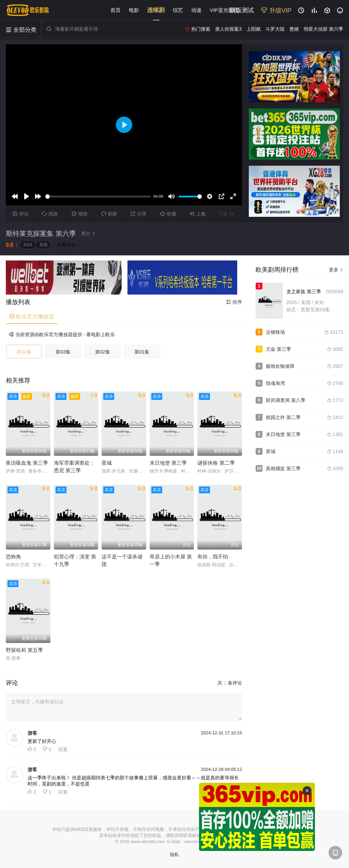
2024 (28, 245)
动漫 (196, 10)
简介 (89, 234)
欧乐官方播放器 (32, 317)
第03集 (63, 352)
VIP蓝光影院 (224, 10)
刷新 (109, 214)
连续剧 (156, 10)
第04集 (24, 352)
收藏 (168, 214)
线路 (50, 214)
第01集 (142, 352)
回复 (63, 749)
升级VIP (276, 11)
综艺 (178, 10)
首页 (116, 10)
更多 (336, 270)
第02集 (103, 352)
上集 (198, 214)
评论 (21, 214)
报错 (80, 214)
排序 (234, 302)
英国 (43, 245)
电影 (134, 10)
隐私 (174, 855)
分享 (139, 214)
